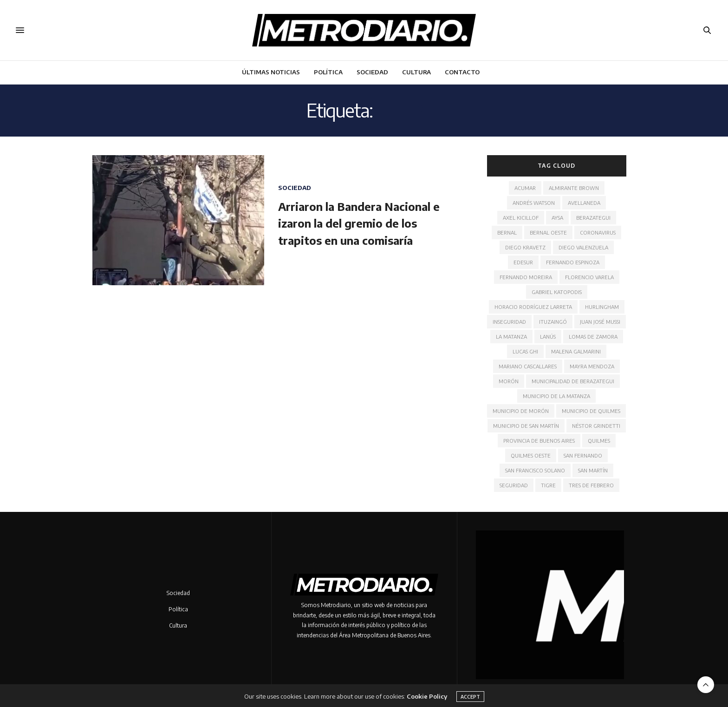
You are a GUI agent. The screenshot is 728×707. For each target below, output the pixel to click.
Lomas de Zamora (593, 337)
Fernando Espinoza (573, 262)
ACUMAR (525, 188)
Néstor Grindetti (596, 426)
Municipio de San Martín (526, 426)
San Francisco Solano (535, 470)
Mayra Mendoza (592, 366)
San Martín (593, 470)
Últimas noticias (271, 72)
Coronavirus (598, 232)
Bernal (507, 232)
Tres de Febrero (591, 485)
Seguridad (514, 485)
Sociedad (372, 72)
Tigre (548, 485)
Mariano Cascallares (528, 366)
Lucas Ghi (525, 351)
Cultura (416, 72)
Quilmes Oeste (531, 455)
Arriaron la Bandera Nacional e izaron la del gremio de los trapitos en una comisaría (359, 223)
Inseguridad (509, 322)
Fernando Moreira (526, 277)
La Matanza (511, 337)
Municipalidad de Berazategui (573, 381)
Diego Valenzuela (583, 247)
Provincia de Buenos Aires (539, 441)
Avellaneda (584, 203)
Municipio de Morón (521, 411)
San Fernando (583, 455)
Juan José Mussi (600, 322)
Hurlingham (602, 307)
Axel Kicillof (521, 218)
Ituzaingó (553, 322)
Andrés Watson (534, 203)
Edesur (523, 262)
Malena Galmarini (576, 351)
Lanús (548, 337)
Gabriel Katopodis (557, 292)
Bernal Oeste (548, 232)
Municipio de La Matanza (556, 396)
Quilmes (599, 441)
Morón (509, 381)
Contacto (462, 72)
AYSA (557, 218)
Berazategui (593, 218)
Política (328, 72)
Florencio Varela (589, 277)
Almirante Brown (574, 188)
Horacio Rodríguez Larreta (533, 307)
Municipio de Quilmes (591, 411)
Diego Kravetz (525, 247)
